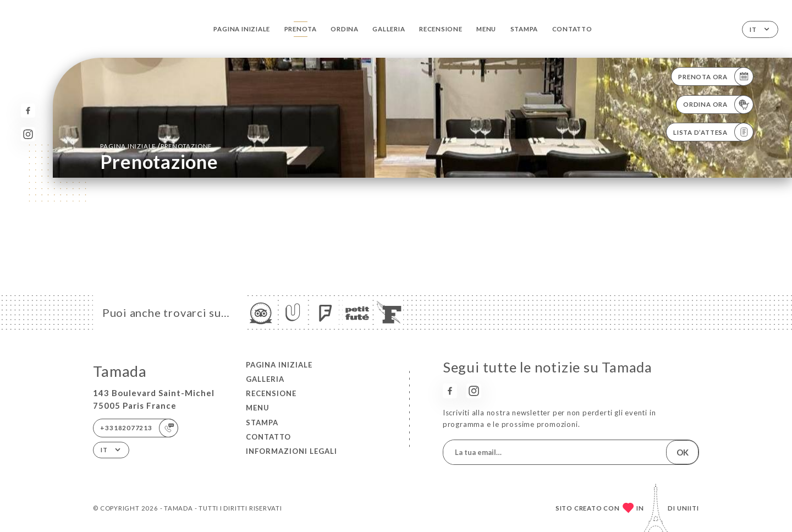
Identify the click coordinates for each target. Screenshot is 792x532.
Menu (486, 29)
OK (683, 452)
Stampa (524, 29)
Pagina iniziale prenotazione (156, 146)
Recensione (441, 29)
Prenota (301, 29)
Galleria (389, 29)
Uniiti (688, 508)
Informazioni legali (291, 451)
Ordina (345, 29)
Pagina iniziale (242, 29)
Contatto (572, 29)
